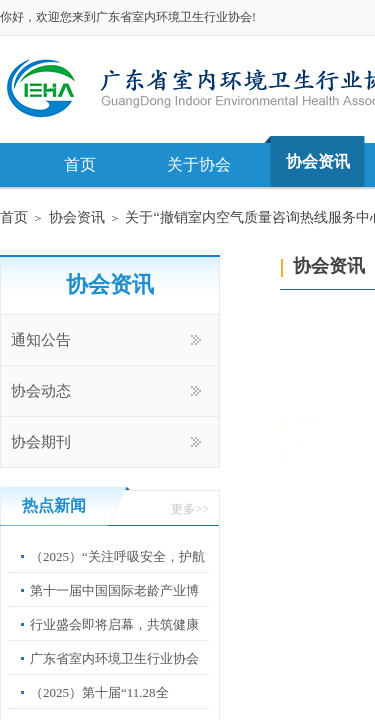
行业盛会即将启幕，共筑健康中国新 (114, 639)
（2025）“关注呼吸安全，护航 (117, 556)
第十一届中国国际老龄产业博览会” (114, 605)
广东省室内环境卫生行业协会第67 (114, 673)
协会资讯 (318, 161)
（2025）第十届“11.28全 (99, 692)
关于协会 (199, 164)
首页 (80, 164)
